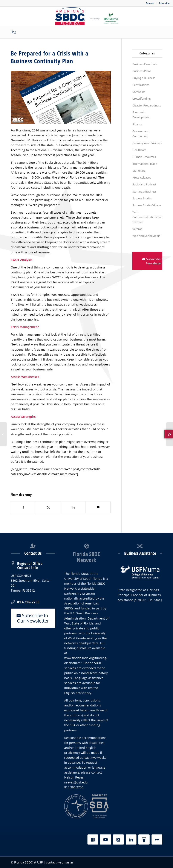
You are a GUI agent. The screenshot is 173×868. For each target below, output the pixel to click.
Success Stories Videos (147, 205)
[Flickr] (157, 839)
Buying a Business (144, 78)
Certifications (141, 85)
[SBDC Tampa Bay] (87, 16)
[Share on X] (48, 507)
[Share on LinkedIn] (73, 507)
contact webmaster (60, 862)
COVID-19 (139, 92)
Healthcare (139, 150)
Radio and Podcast (144, 184)
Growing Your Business (147, 143)
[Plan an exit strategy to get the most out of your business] (170, 434)
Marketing (139, 171)
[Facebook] (93, 839)
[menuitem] (150, 3)
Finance (137, 124)
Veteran (137, 229)
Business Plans (142, 71)
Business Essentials (145, 64)
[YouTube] (106, 839)
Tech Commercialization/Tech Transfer (147, 217)
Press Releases (142, 177)
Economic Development (141, 115)
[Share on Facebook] (23, 507)
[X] (118, 839)
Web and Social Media (146, 236)
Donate (150, 3)
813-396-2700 (28, 602)
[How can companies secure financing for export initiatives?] (3, 434)
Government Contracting (141, 134)
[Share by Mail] (98, 507)
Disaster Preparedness (147, 105)
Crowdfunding (142, 99)
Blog (13, 32)
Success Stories (142, 198)
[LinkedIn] (131, 839)
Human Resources (144, 157)
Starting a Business (144, 191)
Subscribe (164, 3)
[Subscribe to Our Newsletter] (33, 618)
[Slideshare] (144, 839)
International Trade (145, 164)
